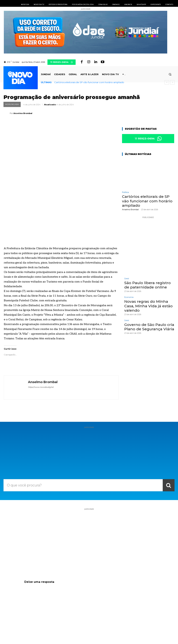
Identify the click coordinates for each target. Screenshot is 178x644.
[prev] (167, 82)
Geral (127, 278)
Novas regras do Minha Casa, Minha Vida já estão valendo (147, 305)
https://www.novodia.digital (41, 349)
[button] (170, 74)
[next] (172, 82)
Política (125, 193)
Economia (129, 297)
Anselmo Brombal (23, 113)
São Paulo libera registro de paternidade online (149, 285)
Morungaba (12, 104)
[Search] (169, 447)
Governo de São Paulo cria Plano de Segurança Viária (148, 325)
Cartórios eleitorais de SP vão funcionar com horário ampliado (89, 82)
